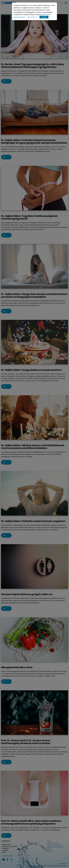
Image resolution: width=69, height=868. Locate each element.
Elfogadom (44, 17)
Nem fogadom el (32, 17)
